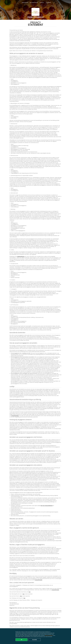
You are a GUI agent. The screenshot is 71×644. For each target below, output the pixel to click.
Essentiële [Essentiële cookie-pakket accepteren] (35, 640)
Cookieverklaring (21, 256)
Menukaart (25, 3)
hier (30, 592)
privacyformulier (15, 416)
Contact (42, 3)
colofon (48, 3)
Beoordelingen (34, 3)
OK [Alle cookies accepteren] (22, 640)
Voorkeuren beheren (49, 635)
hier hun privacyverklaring (47, 506)
